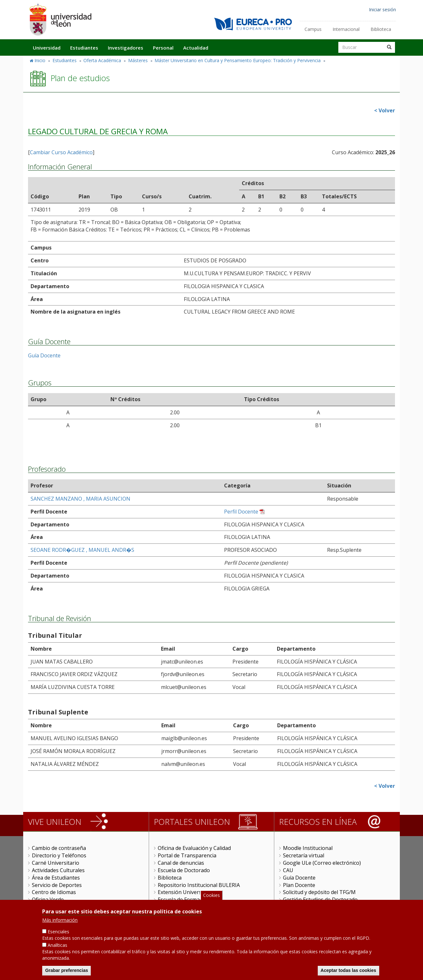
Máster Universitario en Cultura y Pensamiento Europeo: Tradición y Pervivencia (238, 60)
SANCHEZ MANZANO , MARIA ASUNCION (80, 499)
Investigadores (126, 48)
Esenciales (58, 934)
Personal (163, 48)
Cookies (211, 898)
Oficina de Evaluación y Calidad (194, 848)
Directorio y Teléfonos (59, 855)
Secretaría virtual (304, 855)
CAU (288, 870)
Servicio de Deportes (57, 885)
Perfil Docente (241, 512)
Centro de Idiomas (54, 892)
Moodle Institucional (308, 848)
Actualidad (196, 48)
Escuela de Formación (184, 900)
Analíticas (57, 948)
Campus (313, 29)
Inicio (40, 60)
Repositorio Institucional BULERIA (199, 885)
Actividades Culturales (58, 870)
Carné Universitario (56, 863)
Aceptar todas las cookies (348, 973)
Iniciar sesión (382, 9)
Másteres (138, 60)
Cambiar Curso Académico (61, 152)
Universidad (47, 48)
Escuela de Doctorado (184, 870)
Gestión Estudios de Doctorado (320, 900)
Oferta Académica (102, 60)
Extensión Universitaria (186, 892)
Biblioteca (381, 29)
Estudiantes (84, 48)
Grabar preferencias (66, 973)
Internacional (346, 29)
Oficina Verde (48, 900)
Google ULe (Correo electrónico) (322, 863)
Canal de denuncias (181, 863)
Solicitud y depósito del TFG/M (319, 892)
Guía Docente (44, 355)
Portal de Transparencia (187, 855)
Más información (60, 923)
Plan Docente (299, 885)
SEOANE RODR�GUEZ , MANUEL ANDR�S (82, 550)
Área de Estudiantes (56, 878)
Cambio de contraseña (59, 848)
